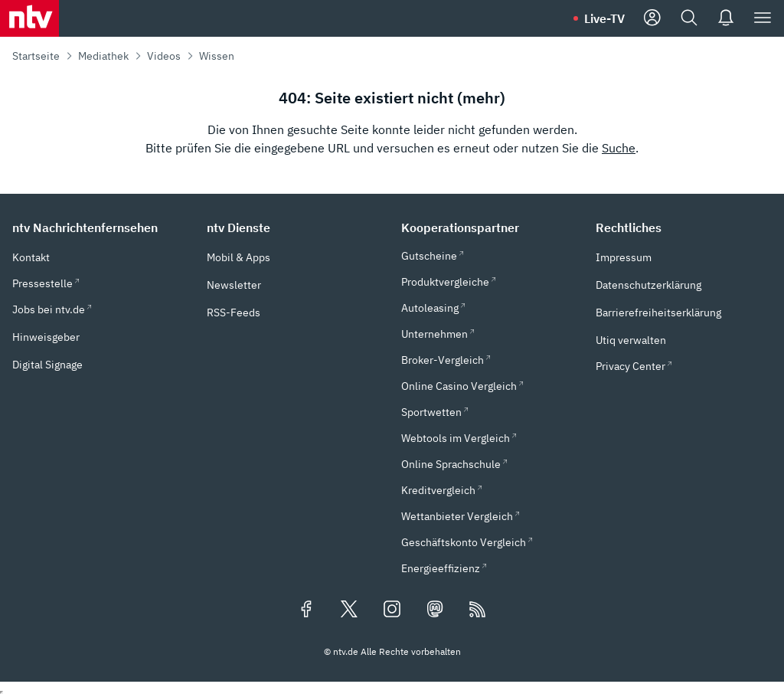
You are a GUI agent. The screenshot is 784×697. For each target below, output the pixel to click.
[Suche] (689, 18)
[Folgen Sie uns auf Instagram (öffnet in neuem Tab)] (392, 610)
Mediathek (103, 56)
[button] (100, 227)
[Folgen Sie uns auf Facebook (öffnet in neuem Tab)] (306, 610)
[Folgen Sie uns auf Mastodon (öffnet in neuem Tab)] (435, 610)
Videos (164, 56)
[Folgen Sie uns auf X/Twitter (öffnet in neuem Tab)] (349, 610)
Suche (619, 148)
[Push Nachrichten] (726, 18)
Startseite (36, 56)
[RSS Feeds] (478, 610)
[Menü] (763, 18)
